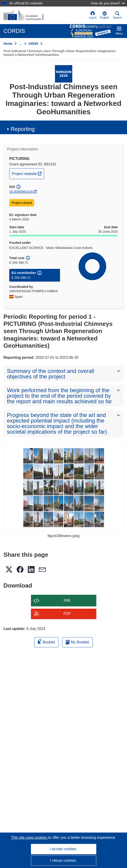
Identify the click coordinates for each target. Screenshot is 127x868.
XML (67, 600)
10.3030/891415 (21, 192)
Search (117, 15)
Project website (28, 173)
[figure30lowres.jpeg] (63, 487)
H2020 (33, 44)
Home (8, 44)
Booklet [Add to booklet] (46, 641)
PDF (67, 614)
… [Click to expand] (21, 44)
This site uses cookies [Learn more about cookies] (29, 838)
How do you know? (108, 3)
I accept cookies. (63, 849)
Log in (93, 15)
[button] (105, 15)
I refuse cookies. (64, 860)
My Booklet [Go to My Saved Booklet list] (77, 642)
